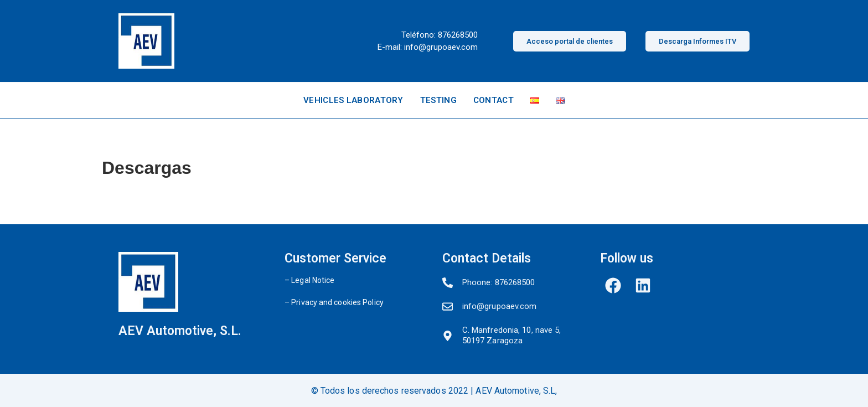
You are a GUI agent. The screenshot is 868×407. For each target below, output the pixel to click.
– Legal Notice (309, 280)
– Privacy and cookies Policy (334, 302)
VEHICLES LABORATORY (353, 100)
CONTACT (494, 100)
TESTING (438, 100)
